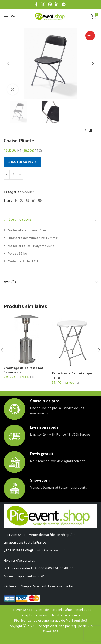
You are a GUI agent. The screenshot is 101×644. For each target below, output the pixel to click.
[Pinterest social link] (50, 5)
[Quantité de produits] (13, 175)
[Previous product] (85, 130)
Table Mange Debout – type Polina (72, 375)
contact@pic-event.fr (50, 551)
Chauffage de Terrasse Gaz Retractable (23, 370)
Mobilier (28, 192)
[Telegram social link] (64, 5)
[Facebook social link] (37, 5)
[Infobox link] (50, 409)
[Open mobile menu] (11, 16)
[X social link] (43, 5)
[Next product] (95, 130)
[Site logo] (50, 17)
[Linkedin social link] (57, 5)
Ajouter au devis (22, 162)
